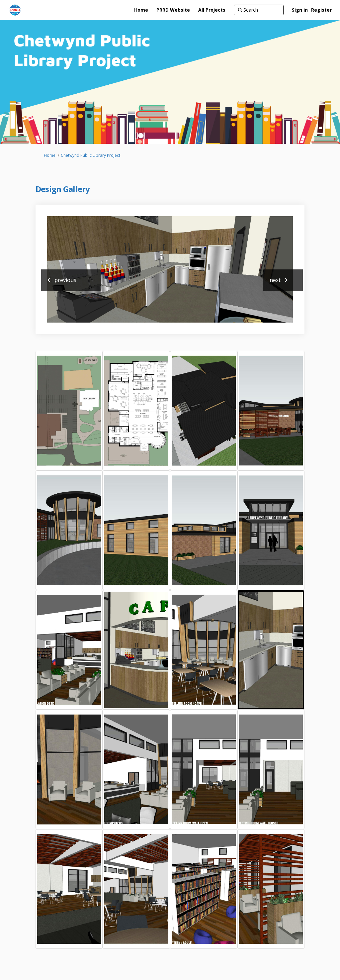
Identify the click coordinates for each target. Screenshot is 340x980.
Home (50, 155)
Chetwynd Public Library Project (90, 155)
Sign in (300, 10)
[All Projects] (212, 10)
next (275, 280)
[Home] (141, 10)
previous (65, 280)
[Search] (259, 10)
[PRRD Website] (173, 10)
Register (321, 10)
